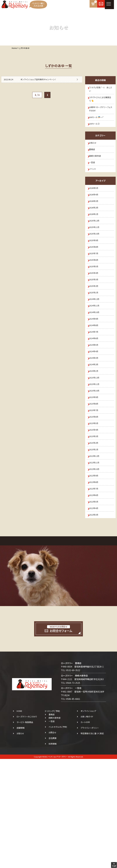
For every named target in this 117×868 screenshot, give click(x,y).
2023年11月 (96, 457)
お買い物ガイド (87, 826)
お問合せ (52, 842)
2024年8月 (96, 382)
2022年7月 (96, 590)
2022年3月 (96, 623)
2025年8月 (96, 282)
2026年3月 (96, 224)
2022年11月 (96, 556)
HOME (19, 820)
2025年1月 (96, 340)
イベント (94, 186)
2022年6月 (96, 598)
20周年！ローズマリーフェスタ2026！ (101, 114)
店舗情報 (21, 837)
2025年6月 (96, 299)
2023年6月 (96, 498)
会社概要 (53, 847)
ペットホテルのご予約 (58, 836)
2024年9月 (96, 374)
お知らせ (94, 153)
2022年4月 (96, 615)
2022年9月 (96, 573)
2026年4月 (96, 216)
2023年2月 (96, 531)
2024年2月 (96, 432)
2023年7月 (96, 490)
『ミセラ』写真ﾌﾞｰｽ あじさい (101, 90)
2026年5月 (96, 207)
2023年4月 (96, 515)
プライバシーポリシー (90, 837)
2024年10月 (96, 365)
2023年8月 (96, 482)
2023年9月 (96, 473)
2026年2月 (96, 232)
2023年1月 (96, 540)
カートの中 (85, 831)
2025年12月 (96, 249)
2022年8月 (96, 581)
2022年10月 (96, 565)
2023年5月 (96, 507)
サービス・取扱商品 (25, 831)
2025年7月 (96, 290)
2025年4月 (96, 315)
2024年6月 (96, 398)
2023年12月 (96, 448)
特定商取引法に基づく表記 (92, 842)
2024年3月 (96, 423)
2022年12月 (96, 548)
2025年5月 (96, 307)
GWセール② (96, 132)
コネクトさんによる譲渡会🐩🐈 (101, 102)
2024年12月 (96, 349)
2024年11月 (96, 357)
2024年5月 (96, 407)
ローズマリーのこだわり (27, 826)
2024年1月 (96, 440)
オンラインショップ (88, 820)
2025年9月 (96, 274)
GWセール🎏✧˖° (98, 124)
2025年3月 (96, 324)
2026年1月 (96, 241)
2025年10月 (96, 266)
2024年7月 (96, 390)
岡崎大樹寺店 (97, 170)
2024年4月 (96, 415)
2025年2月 (96, 332)
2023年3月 (96, 523)
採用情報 (53, 853)
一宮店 (94, 178)
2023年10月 (96, 465)
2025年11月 (96, 257)
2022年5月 (96, 606)
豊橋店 (94, 162)
